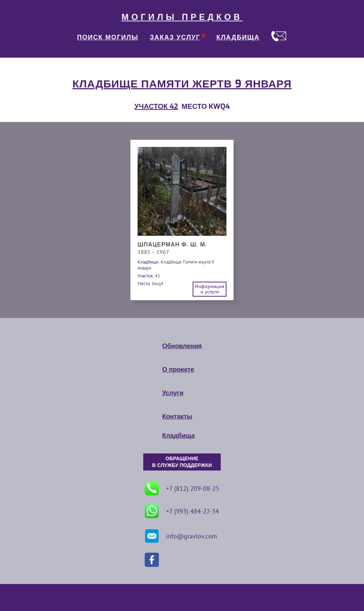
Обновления (182, 346)
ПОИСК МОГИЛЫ (108, 37)
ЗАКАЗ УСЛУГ (175, 37)
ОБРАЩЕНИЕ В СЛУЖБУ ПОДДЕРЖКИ (182, 462)
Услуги (173, 393)
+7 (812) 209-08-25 (182, 488)
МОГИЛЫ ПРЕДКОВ (182, 17)
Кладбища (178, 436)
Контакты (177, 416)
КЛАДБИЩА (238, 37)
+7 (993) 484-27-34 (182, 511)
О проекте (178, 370)
